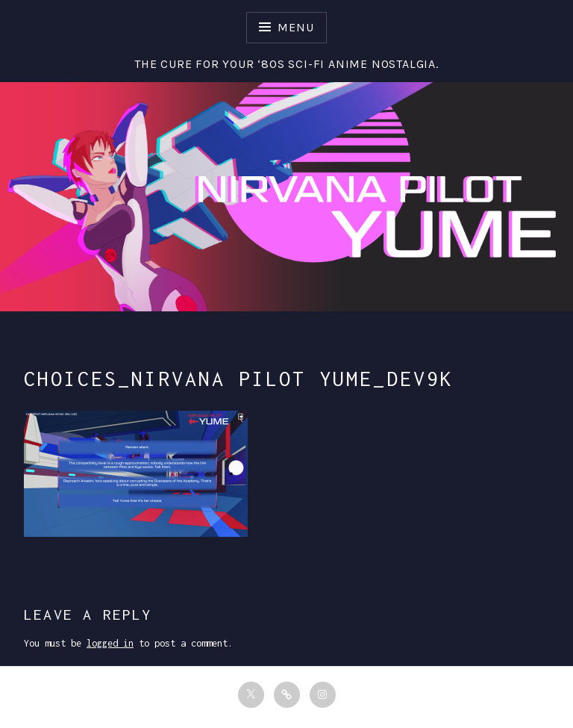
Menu (295, 27)
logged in (110, 643)
